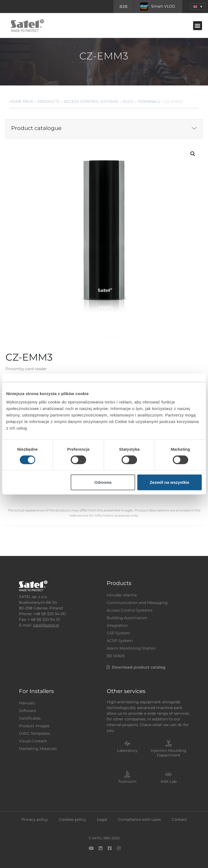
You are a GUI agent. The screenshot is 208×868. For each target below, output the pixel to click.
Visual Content (33, 741)
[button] (198, 26)
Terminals (149, 101)
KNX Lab (169, 781)
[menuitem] (198, 7)
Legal (102, 819)
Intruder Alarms (122, 595)
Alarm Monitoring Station (131, 648)
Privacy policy (35, 819)
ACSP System (120, 641)
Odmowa (103, 482)
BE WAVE (116, 656)
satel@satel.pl (46, 625)
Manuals (27, 703)
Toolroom (127, 781)
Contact (179, 819)
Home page (21, 101)
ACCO (128, 101)
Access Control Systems (91, 101)
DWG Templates (35, 733)
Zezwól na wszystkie (170, 482)
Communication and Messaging (137, 603)
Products (48, 101)
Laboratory (127, 751)
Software (27, 711)
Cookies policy (72, 819)
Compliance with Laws (139, 819)
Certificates (30, 718)
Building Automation (127, 618)
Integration (117, 625)
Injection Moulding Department (168, 753)
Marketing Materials (38, 749)
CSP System (118, 633)
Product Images (34, 726)
